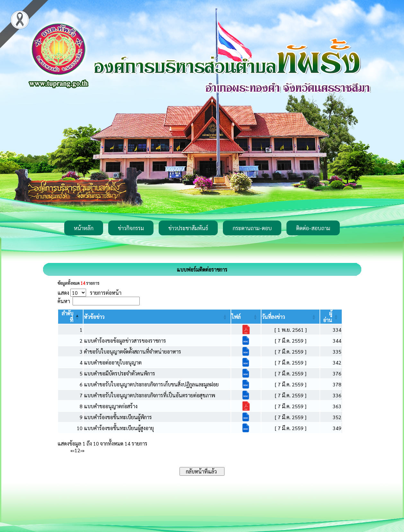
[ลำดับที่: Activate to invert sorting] (70, 317)
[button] (94, 317)
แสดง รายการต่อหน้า (89, 293)
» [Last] (83, 450)
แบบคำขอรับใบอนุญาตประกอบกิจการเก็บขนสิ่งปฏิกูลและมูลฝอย (151, 384)
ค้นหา (64, 301)
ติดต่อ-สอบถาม (313, 228)
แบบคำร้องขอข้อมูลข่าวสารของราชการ (125, 341)
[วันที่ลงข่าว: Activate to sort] (290, 317)
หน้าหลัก (84, 228)
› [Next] (81, 450)
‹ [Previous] (74, 450)
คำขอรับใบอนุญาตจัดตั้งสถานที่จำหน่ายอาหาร (132, 352)
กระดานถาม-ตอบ (252, 228)
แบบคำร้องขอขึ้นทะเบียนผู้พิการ (118, 417)
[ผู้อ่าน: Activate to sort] (331, 317)
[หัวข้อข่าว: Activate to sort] (157, 317)
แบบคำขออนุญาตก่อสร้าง (111, 406)
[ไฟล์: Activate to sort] (246, 317)
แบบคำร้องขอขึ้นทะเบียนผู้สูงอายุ (119, 428)
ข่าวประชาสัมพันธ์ (188, 228)
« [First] (72, 450)
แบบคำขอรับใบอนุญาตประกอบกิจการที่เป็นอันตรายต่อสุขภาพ (149, 395)
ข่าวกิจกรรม (131, 228)
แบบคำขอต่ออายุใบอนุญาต (113, 362)
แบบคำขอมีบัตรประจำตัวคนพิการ (119, 373)
